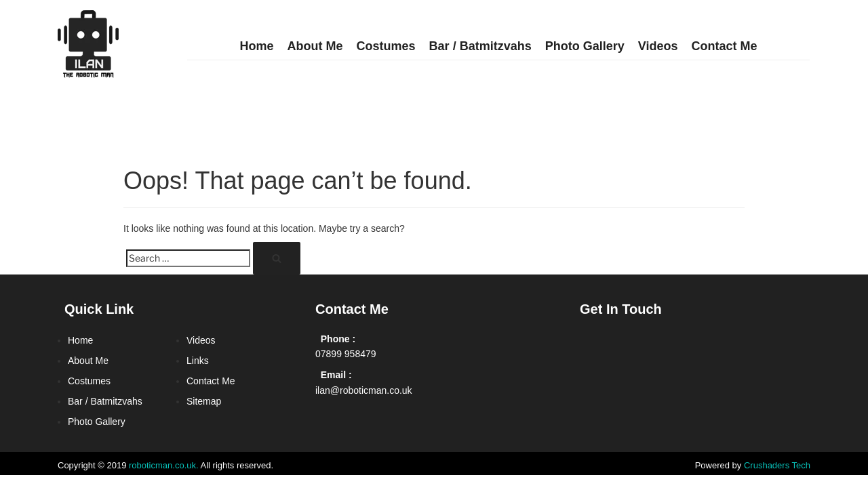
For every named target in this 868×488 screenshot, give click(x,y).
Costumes (386, 46)
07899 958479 (346, 354)
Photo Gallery (585, 46)
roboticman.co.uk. (164, 465)
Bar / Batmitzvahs (480, 46)
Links (198, 361)
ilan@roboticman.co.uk (364, 390)
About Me (315, 46)
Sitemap (204, 401)
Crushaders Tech (777, 465)
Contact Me (724, 46)
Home (257, 46)
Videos (658, 46)
